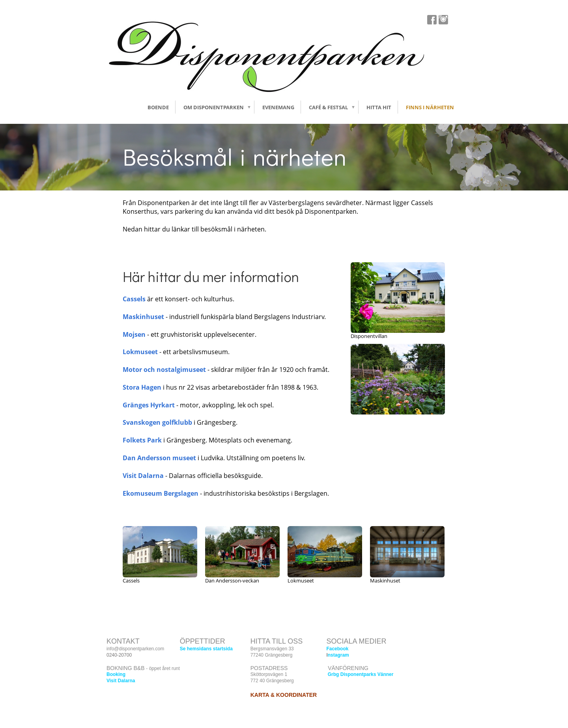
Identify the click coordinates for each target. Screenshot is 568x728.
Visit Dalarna (143, 476)
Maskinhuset (143, 317)
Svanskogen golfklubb (157, 422)
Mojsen (134, 334)
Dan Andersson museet (159, 458)
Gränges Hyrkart (149, 405)
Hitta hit (379, 107)
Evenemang (278, 107)
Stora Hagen (142, 387)
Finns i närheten (430, 107)
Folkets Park (142, 440)
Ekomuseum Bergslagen (161, 493)
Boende (158, 107)
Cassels (134, 299)
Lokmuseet (141, 352)
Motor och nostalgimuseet (164, 370)
